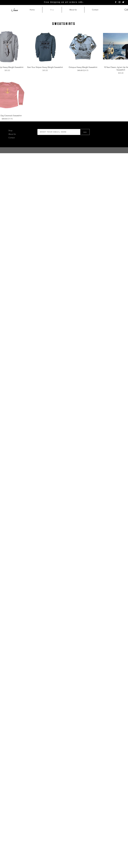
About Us (12, 134)
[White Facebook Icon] (116, 2)
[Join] (85, 132)
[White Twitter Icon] (123, 2)
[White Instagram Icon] (119, 2)
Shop (10, 130)
